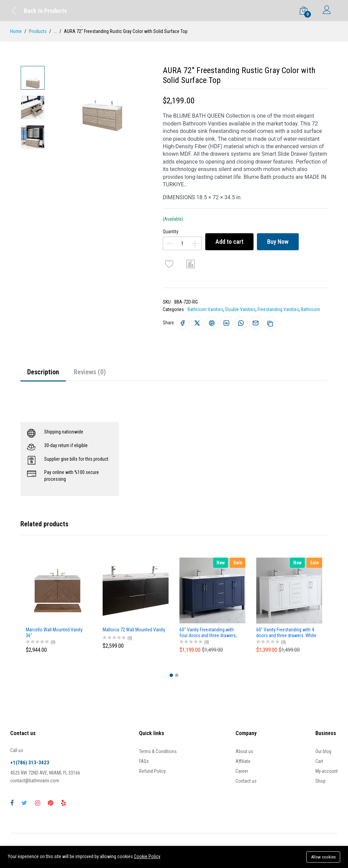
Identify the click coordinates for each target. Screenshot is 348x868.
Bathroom (311, 309)
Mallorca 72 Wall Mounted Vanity (134, 630)
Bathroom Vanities (205, 309)
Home (16, 31)
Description (43, 372)
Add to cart (229, 242)
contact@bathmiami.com (35, 781)
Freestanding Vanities (278, 309)
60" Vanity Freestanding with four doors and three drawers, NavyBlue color (208, 633)
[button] (171, 675)
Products (38, 31)
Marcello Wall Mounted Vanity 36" (54, 633)
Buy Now (278, 242)
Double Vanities (240, 309)
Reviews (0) (90, 372)
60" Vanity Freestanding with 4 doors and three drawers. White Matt (286, 633)
